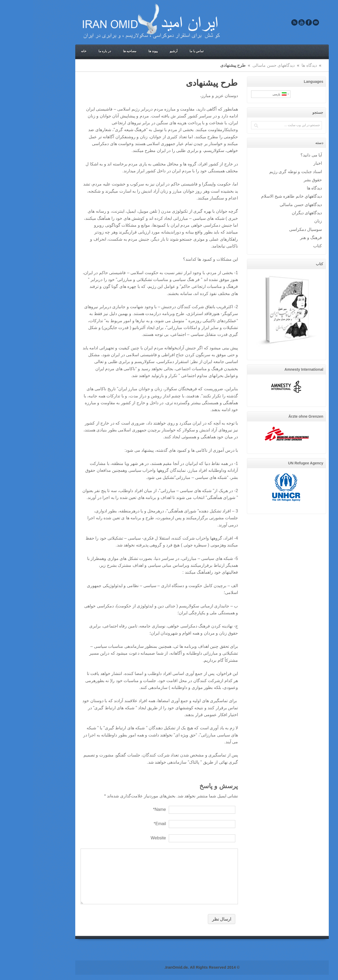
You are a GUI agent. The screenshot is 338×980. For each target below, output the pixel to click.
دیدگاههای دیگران (274, 213)
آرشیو (141, 51)
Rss (261, 22)
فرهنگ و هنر (278, 237)
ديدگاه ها (276, 65)
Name (126, 809)
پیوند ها (120, 51)
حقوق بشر (280, 180)
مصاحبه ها (97, 51)
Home (291, 65)
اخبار (285, 163)
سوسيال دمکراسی (273, 229)
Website (125, 838)
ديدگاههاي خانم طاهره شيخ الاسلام (259, 196)
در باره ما (72, 51)
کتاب (285, 246)
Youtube (269, 22)
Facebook (276, 22)
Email (283, 22)
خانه (51, 51)
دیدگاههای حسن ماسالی (241, 65)
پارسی (247, 94)
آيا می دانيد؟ (278, 155)
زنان (285, 221)
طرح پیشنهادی (179, 83)
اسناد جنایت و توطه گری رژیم (263, 172)
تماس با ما (164, 51)
